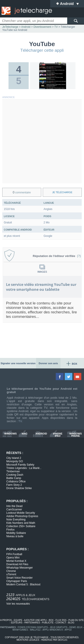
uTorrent (11, 574)
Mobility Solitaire (16, 533)
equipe (18, 620)
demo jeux (76, 627)
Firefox (10, 530)
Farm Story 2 (14, 485)
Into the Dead (14, 506)
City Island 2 (14, 458)
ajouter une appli (36, 620)
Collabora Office (16, 481)
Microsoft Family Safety (20, 465)
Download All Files (17, 564)
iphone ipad (58, 435)
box (51, 620)
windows (11, 434)
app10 (68, 630)
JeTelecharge (10, 27)
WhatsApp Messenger (19, 568)
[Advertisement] (42, 141)
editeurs (17, 623)
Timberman (13, 471)
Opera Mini (13, 558)
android (41, 434)
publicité (48, 623)
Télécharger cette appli (42, 50)
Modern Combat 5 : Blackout (23, 584)
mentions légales (28, 640)
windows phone (75, 435)
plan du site (76, 620)
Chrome (11, 571)
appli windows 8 (53, 630)
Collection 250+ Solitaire (21, 526)
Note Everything (16, 520)
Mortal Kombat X (16, 561)
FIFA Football (14, 554)
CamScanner (14, 509)
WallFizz (35, 630)
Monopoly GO (15, 461)
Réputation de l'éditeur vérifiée (57, 256)
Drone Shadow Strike (19, 488)
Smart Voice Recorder (19, 578)
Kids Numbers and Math (21, 523)
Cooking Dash (15, 475)
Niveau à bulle (15, 536)
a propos (6, 620)
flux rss (61, 620)
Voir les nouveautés (18, 604)
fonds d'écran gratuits (33, 627)
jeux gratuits (58, 627)
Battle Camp (14, 478)
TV (20, 421)
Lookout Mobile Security (21, 513)
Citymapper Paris (17, 581)
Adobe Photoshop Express (22, 516)
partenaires (32, 623)
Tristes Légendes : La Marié (24, 468)
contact (61, 623)
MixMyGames (20, 630)
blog (71, 623)
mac (25, 434)
